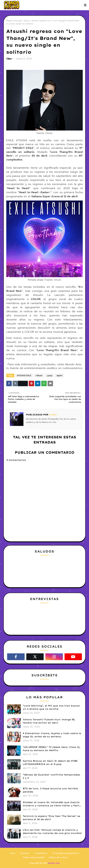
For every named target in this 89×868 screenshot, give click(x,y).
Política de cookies (58, 857)
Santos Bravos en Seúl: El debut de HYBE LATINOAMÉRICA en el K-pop (50, 763)
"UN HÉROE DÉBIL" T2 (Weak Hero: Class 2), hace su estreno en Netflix (52, 749)
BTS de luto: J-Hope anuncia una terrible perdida (50, 790)
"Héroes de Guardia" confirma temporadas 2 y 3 (51, 776)
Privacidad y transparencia (66, 853)
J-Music (39, 375)
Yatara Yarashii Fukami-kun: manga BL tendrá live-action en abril (49, 721)
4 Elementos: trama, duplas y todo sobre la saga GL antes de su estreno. (52, 735)
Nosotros (25, 853)
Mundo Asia (54, 863)
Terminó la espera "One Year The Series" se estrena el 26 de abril (51, 818)
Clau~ (10, 59)
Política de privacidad (34, 857)
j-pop (50, 375)
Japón (27, 21)
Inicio (13, 853)
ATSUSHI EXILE (24, 375)
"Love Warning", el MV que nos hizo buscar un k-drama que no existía (51, 707)
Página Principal (14, 21)
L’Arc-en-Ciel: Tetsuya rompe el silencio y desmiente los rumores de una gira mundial (52, 832)
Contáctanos (41, 853)
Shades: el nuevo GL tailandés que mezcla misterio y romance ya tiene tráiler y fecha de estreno (52, 804)
